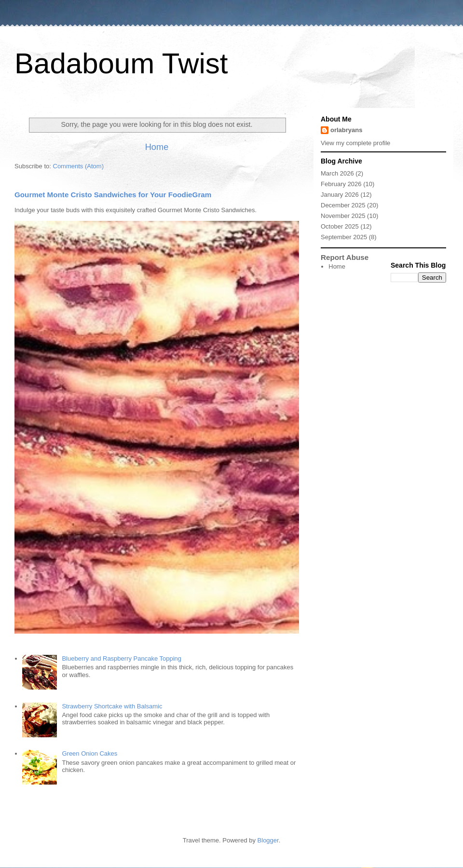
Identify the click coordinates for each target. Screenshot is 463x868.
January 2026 (340, 195)
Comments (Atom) (78, 166)
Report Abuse (345, 257)
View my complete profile (355, 143)
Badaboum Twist (121, 63)
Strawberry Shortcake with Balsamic (112, 706)
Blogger (268, 840)
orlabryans (346, 130)
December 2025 (343, 205)
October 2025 (340, 226)
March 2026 (337, 173)
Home (157, 147)
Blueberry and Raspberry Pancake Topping (122, 658)
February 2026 (341, 184)
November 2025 (343, 216)
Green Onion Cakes (89, 753)
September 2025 (344, 237)
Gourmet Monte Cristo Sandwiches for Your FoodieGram (113, 195)
